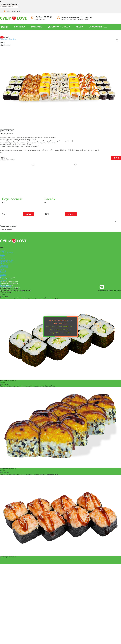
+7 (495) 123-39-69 (44, 17)
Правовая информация (6, 285)
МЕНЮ (4, 27)
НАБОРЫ (3, 251)
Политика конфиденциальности (9, 282)
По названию (4, 39)
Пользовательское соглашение (9, 283)
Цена (14, 39)
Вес (11, 39)
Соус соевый (12, 199)
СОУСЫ (3, 273)
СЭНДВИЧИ (4, 266)
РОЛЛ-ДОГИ (4, 267)
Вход (9, 11)
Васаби (50, 199)
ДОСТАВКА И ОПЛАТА (59, 27)
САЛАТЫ (3, 271)
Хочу (29, 214)
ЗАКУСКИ (3, 275)
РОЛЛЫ (2, 255)
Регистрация (16, 11)
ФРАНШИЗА (20, 27)
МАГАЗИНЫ (37, 27)
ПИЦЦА (3, 258)
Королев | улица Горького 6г (9, 4)
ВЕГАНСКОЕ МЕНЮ (7, 260)
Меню (2, 277)
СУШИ (2, 257)
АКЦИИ (80, 27)
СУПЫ (2, 269)
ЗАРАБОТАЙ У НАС (98, 27)
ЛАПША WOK (4, 264)
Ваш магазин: (5, 2)
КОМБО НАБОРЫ (6, 262)
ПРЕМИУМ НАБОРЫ (7, 253)
